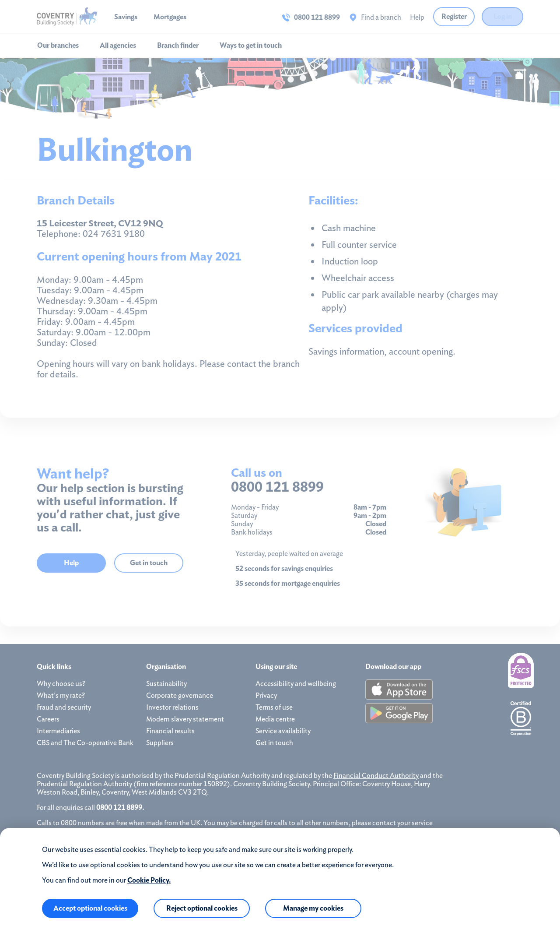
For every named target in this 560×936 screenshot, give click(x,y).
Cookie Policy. (149, 880)
